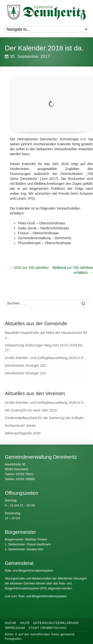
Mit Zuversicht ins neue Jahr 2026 (31, 410)
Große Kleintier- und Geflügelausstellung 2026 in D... (45, 358)
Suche (11, 623)
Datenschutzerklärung (56, 623)
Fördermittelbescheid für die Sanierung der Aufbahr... (45, 418)
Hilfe (25, 623)
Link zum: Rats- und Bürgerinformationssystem (36, 596)
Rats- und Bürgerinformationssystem (29, 571)
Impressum (15, 628)
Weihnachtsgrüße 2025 (23, 433)
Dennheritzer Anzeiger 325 (25, 365)
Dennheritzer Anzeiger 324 (25, 373)
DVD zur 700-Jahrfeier (29, 268)
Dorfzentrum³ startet (20, 426)
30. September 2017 (27, 56)
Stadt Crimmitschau (47, 628)
